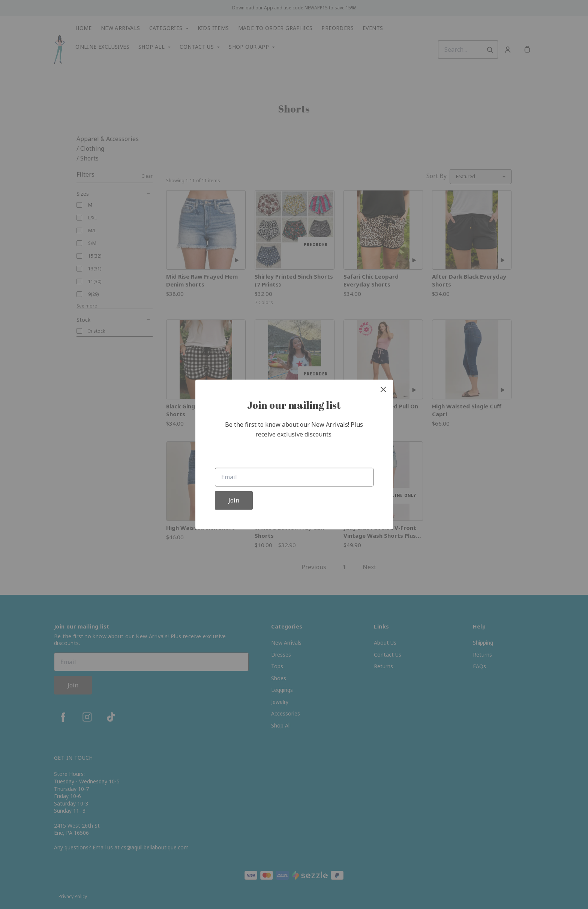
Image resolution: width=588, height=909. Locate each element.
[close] (383, 389)
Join (234, 501)
